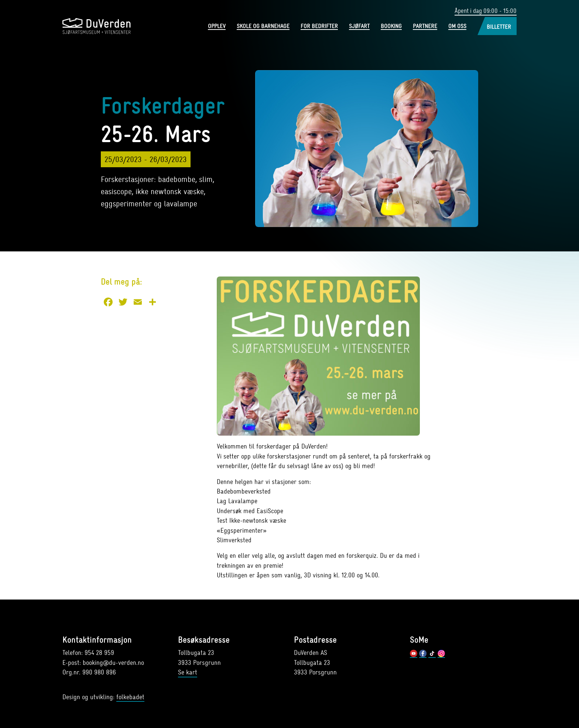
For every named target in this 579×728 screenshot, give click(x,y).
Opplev (217, 27)
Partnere (425, 27)
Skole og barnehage (263, 27)
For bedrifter (319, 27)
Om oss (457, 27)
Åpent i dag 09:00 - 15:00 (483, 11)
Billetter (499, 27)
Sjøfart (359, 27)
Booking (391, 27)
